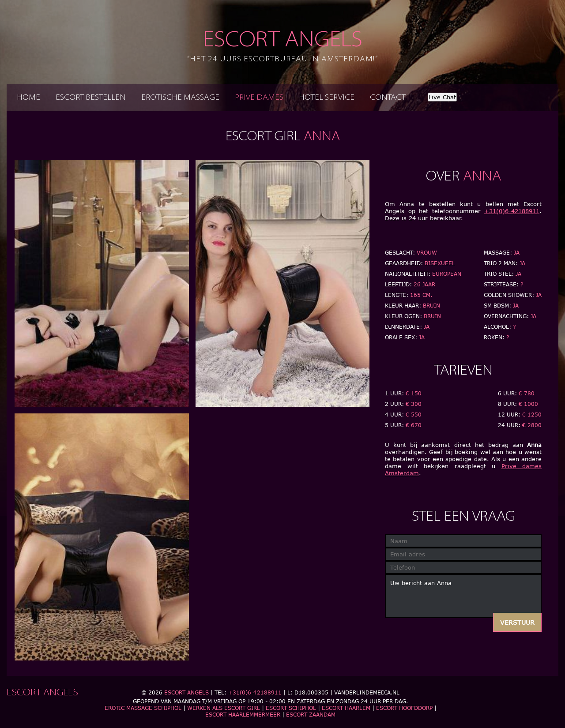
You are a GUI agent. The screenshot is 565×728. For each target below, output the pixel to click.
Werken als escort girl (224, 708)
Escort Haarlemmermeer (243, 715)
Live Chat (442, 97)
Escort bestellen (91, 98)
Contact (388, 98)
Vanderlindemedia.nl (367, 692)
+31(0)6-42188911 (512, 211)
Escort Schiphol (291, 708)
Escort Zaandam (311, 715)
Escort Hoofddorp (404, 708)
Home (28, 98)
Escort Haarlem (346, 708)
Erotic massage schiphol (143, 708)
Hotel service (327, 98)
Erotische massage (180, 98)
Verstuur (517, 622)
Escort (282, 47)
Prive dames (259, 98)
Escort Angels (186, 692)
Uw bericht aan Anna (463, 596)
